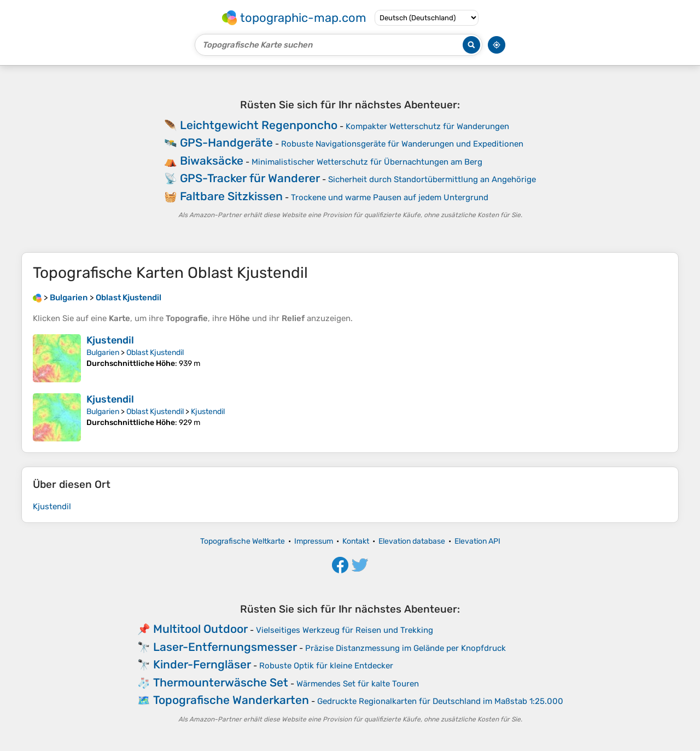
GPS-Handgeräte (226, 142)
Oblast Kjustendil (155, 353)
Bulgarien (103, 353)
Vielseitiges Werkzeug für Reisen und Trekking (345, 630)
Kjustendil (110, 340)
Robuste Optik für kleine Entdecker (326, 666)
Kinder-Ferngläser (202, 664)
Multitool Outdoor (200, 629)
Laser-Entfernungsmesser (225, 647)
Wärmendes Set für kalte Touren (358, 684)
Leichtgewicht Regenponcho (259, 125)
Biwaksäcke (212, 161)
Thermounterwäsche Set (221, 682)
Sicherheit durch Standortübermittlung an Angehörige (432, 179)
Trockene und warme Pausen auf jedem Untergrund (390, 197)
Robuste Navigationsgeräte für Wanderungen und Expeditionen (402, 144)
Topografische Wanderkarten (231, 700)
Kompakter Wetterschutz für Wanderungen (427, 126)
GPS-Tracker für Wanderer (250, 178)
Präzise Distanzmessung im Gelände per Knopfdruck (406, 648)
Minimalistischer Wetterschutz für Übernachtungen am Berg (367, 162)
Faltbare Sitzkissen (231, 196)
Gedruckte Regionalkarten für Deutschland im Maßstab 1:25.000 (440, 701)
